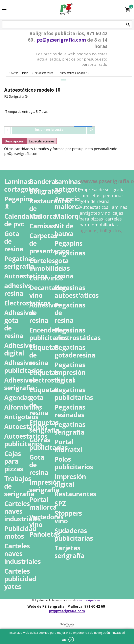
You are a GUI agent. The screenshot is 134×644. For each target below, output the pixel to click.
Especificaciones (42, 141)
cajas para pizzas (101, 216)
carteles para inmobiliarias (101, 222)
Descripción (14, 141)
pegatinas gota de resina (102, 198)
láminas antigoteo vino (103, 210)
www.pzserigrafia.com (89, 600)
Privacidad (118, 633)
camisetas (90, 195)
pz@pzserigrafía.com (61, 40)
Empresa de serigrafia (102, 190)
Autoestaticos (94, 207)
